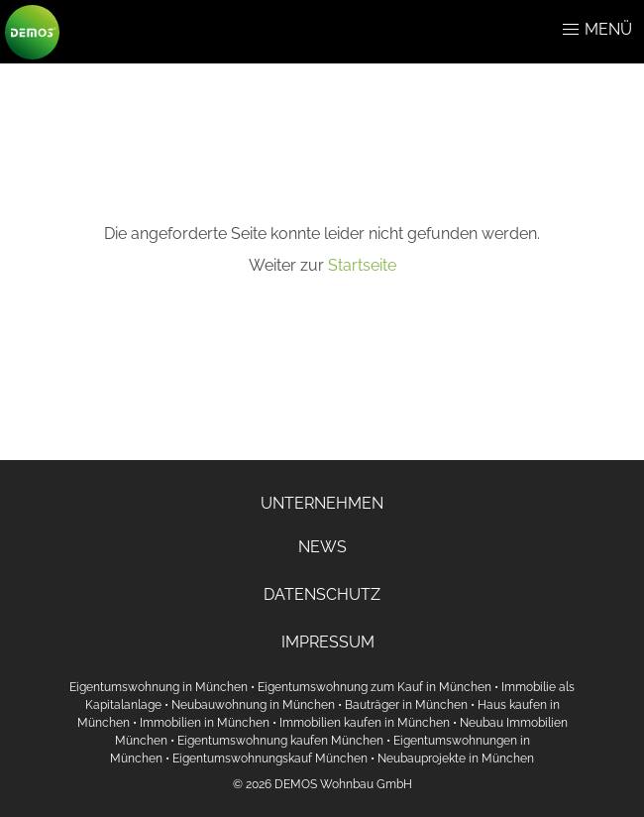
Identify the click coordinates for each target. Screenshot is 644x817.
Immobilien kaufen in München (365, 723)
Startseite (362, 265)
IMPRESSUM (328, 642)
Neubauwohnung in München (253, 705)
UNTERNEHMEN (322, 503)
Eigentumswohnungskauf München (270, 759)
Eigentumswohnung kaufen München (280, 741)
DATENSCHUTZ (322, 594)
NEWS (322, 547)
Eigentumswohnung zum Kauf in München (375, 687)
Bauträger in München (406, 705)
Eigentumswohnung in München (159, 687)
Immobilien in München (205, 723)
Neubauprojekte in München (456, 759)
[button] (571, 30)
